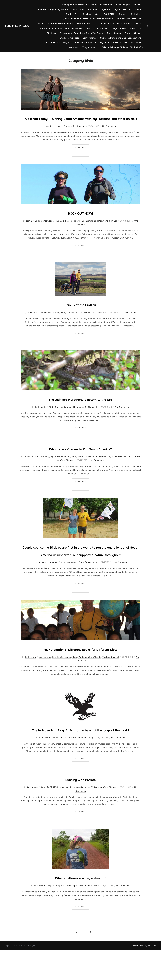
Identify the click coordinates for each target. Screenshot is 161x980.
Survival (113, 228)
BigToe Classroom (133, 9)
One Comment (118, 767)
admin (51, 134)
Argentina (116, 9)
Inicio (105, 28)
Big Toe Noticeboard (60, 464)
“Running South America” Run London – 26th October (86, 5)
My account (49, 33)
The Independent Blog (83, 767)
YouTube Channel (65, 468)
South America (90, 38)
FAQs (49, 28)
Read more (82, 154)
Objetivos (63, 33)
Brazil (68, 14)
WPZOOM (152, 975)
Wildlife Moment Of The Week (83, 414)
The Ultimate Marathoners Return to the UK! (80, 406)
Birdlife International (50, 320)
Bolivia (59, 14)
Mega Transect (134, 28)
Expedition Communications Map (126, 24)
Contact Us (136, 14)
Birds (60, 134)
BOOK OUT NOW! (80, 220)
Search (129, 33)
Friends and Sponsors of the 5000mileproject (77, 28)
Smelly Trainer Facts (69, 38)
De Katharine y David (96, 24)
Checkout (87, 14)
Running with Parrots (80, 809)
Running (81, 134)
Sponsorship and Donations (95, 228)
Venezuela (74, 47)
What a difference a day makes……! (80, 907)
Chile (98, 14)
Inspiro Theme (139, 975)
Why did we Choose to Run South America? (80, 456)
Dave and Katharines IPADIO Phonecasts (63, 24)
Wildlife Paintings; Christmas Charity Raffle (123, 47)
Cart (77, 14)
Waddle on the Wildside (99, 464)
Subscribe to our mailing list (57, 43)
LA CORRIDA (117, 28)
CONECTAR (109, 14)
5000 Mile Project (22, 26)
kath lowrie (32, 320)
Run (120, 33)
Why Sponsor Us (90, 47)
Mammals (59, 228)
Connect (123, 14)
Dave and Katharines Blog (129, 19)
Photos (68, 228)
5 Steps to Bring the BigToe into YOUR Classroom (71, 9)
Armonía (53, 577)
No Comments (109, 134)
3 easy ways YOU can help (128, 5)
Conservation (70, 134)
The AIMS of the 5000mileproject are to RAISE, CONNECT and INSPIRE (108, 43)
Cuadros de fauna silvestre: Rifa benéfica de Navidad (88, 19)
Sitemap (52, 38)
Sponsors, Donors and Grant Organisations (121, 38)
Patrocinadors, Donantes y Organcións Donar (93, 33)
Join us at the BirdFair (80, 312)
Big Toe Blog (43, 464)
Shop (139, 33)
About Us (103, 9)
